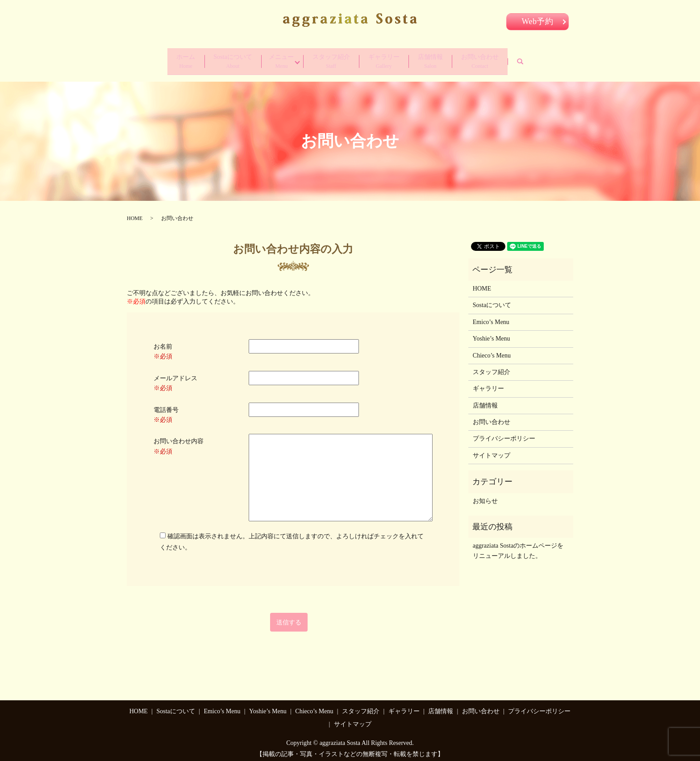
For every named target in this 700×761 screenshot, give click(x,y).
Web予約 (538, 21)
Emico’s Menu (491, 317)
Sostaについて (220, 59)
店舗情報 (443, 59)
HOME (135, 213)
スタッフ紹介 (330, 59)
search (549, 59)
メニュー (274, 59)
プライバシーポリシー (504, 434)
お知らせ (485, 496)
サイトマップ (492, 451)
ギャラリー (390, 59)
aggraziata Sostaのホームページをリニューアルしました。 (518, 546)
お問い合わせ (499, 59)
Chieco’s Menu (492, 351)
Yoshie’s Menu (492, 334)
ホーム (167, 59)
